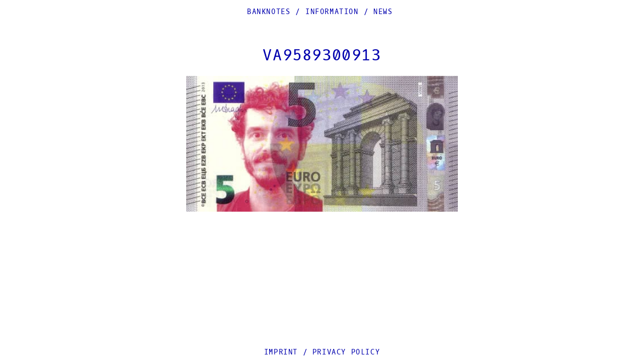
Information (332, 12)
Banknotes (269, 12)
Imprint (281, 352)
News (383, 12)
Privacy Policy (346, 352)
